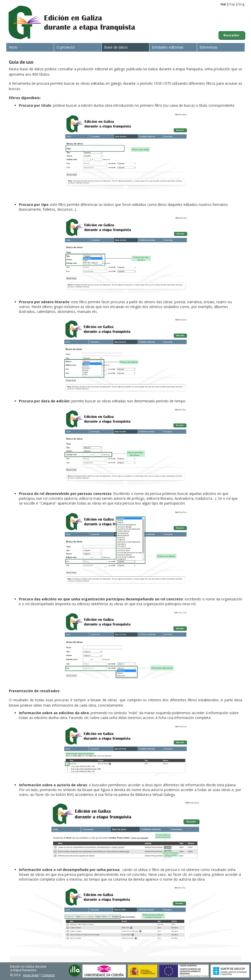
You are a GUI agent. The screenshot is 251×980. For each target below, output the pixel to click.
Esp (232, 4)
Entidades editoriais (168, 47)
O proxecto (66, 47)
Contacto (48, 975)
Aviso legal (31, 975)
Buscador (232, 35)
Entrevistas (208, 47)
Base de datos (116, 47)
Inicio (13, 47)
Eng (241, 4)
